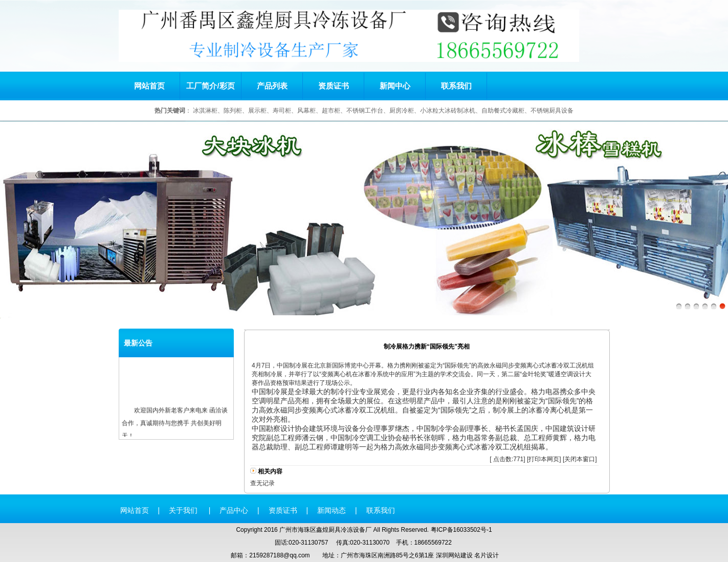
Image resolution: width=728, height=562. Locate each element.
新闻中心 (395, 86)
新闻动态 (332, 510)
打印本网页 (544, 459)
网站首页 (149, 86)
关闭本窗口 (580, 459)
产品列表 (272, 86)
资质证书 (334, 86)
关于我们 (184, 510)
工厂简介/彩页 (210, 86)
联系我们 (456, 86)
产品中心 (234, 510)
